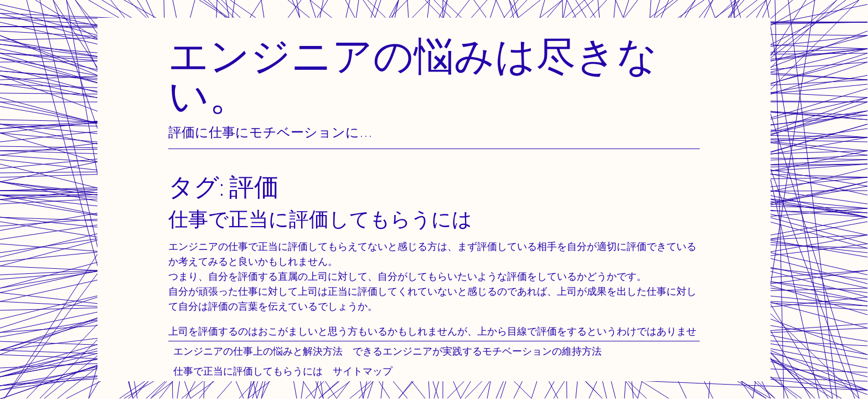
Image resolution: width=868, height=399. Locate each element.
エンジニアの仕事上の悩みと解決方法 (258, 351)
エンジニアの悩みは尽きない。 (413, 75)
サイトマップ (363, 371)
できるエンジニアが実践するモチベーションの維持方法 (477, 351)
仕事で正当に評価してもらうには (248, 371)
